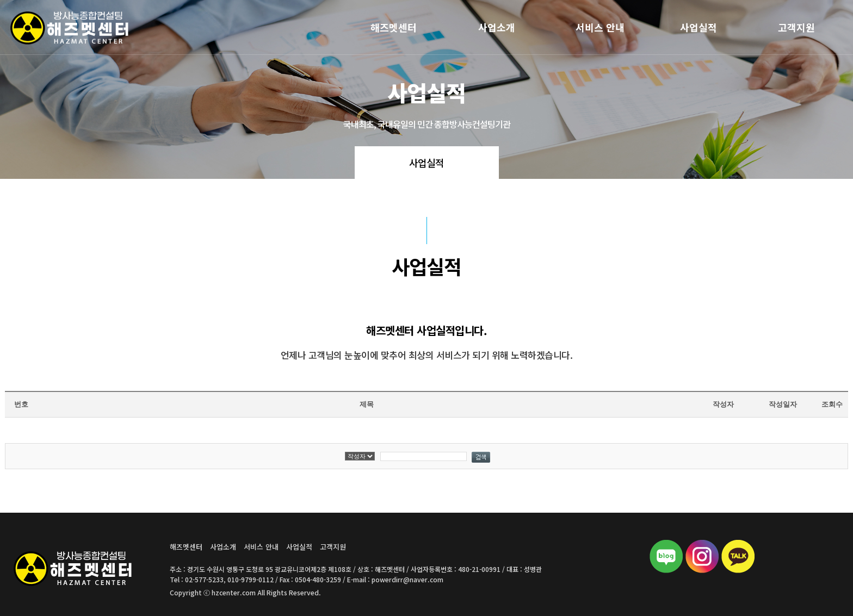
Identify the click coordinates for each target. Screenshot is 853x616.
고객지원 (796, 27)
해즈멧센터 (394, 27)
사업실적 (699, 27)
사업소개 (497, 27)
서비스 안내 (600, 27)
